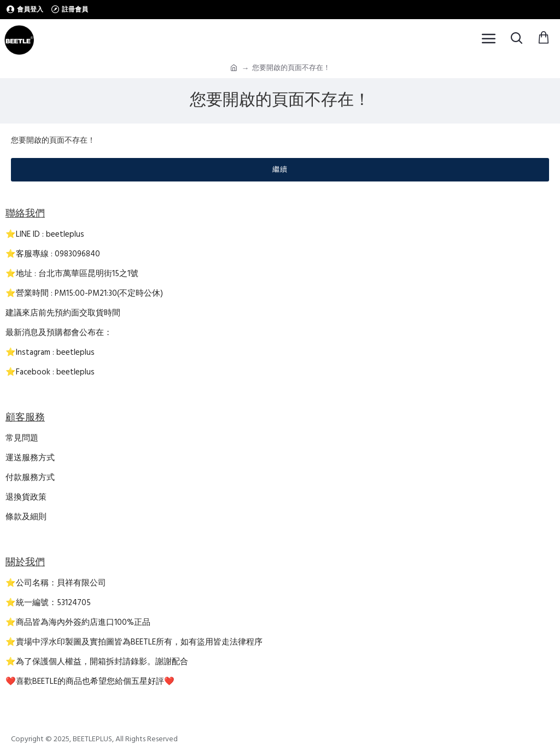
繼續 (280, 169)
